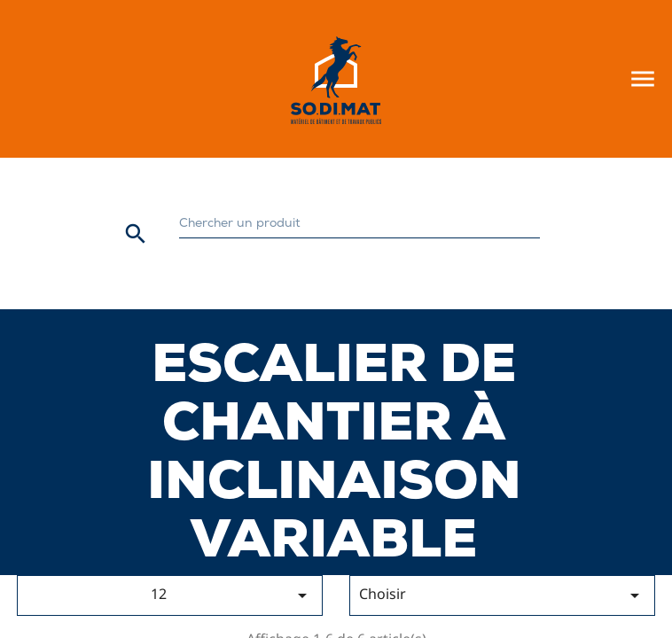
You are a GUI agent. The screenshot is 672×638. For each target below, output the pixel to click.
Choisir (502, 595)
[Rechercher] (360, 225)
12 (232, 595)
